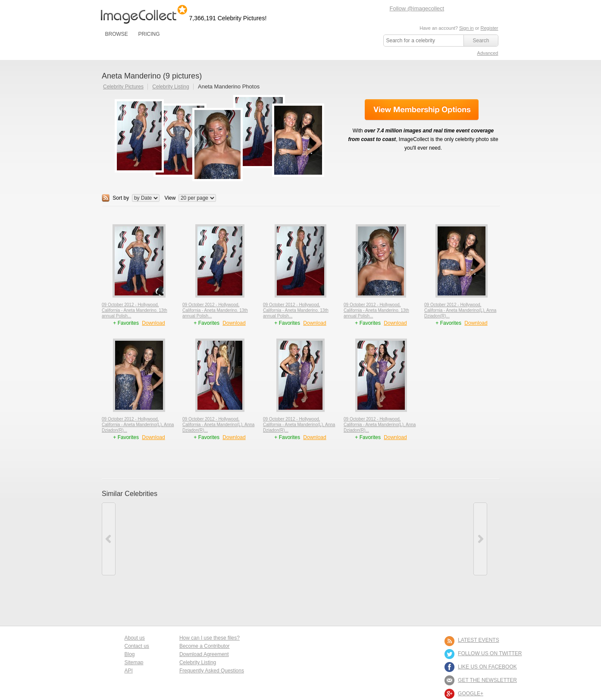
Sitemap (134, 662)
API (129, 671)
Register (490, 28)
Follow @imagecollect (417, 8)
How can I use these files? (210, 638)
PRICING (149, 34)
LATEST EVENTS (479, 640)
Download (153, 323)
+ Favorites (127, 323)
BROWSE (117, 34)
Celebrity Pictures (123, 87)
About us (135, 638)
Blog (130, 654)
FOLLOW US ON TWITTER (490, 653)
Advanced (488, 53)
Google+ (471, 694)
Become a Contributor (205, 646)
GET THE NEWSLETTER (487, 680)
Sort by (121, 198)
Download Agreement (204, 654)
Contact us (137, 646)
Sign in (466, 28)
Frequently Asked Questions (212, 671)
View (170, 198)
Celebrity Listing (171, 87)
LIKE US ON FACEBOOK (487, 667)
